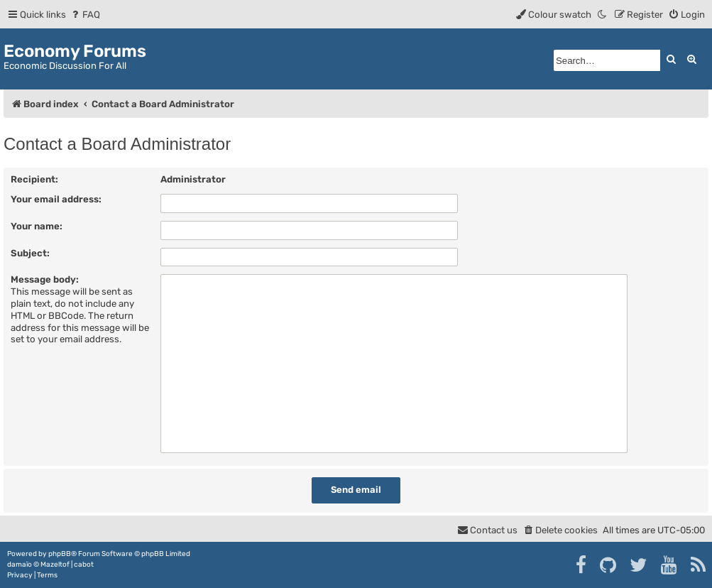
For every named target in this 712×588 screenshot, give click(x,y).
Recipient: (34, 179)
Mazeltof (55, 565)
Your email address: (56, 199)
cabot (84, 565)
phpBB (60, 554)
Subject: (30, 253)
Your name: (37, 226)
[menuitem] (85, 15)
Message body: (45, 279)
